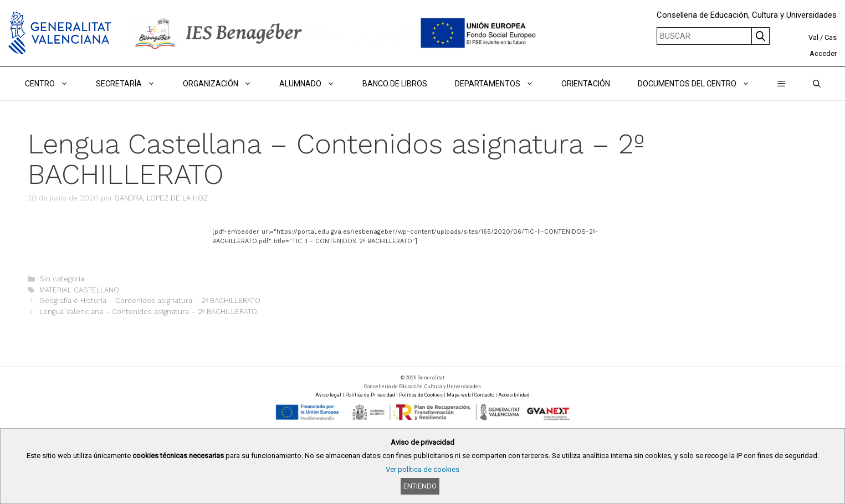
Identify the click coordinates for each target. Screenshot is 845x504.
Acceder (823, 53)
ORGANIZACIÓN (224, 84)
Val (813, 37)
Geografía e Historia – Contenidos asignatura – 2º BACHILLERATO (150, 300)
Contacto (484, 395)
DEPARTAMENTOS (501, 84)
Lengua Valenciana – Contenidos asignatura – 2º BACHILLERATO (148, 312)
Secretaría (132, 84)
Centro (53, 84)
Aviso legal (328, 395)
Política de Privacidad (370, 395)
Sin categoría (62, 279)
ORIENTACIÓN (586, 84)
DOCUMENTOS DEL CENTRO (701, 84)
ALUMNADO (314, 84)
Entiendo (420, 486)
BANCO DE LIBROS (395, 84)
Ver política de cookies (422, 469)
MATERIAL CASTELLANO (79, 290)
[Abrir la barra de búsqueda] (817, 84)
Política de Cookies (421, 395)
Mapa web (459, 395)
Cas (831, 37)
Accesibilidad (514, 395)
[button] (781, 84)
